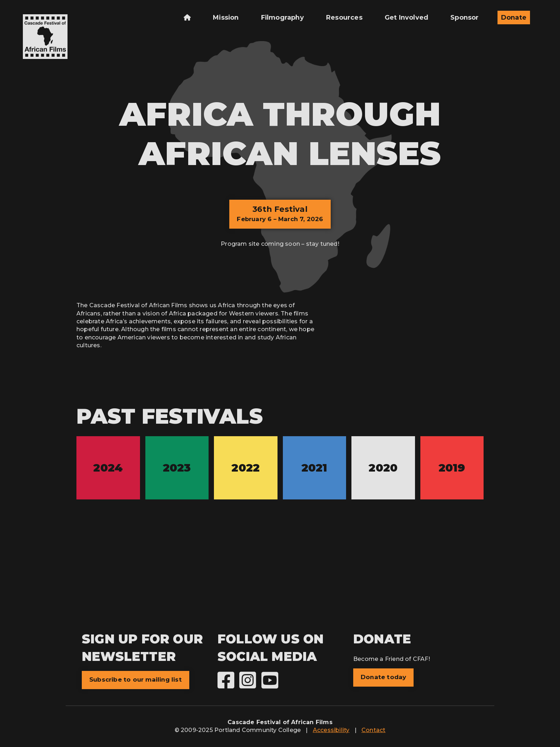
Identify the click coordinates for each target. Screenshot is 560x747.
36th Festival (280, 213)
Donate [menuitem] (514, 17)
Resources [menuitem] (344, 17)
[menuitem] (187, 18)
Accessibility (331, 730)
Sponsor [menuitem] (464, 17)
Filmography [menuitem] (282, 17)
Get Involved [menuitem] (406, 17)
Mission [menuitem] (226, 17)
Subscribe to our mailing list (136, 679)
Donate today (383, 677)
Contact (373, 730)
